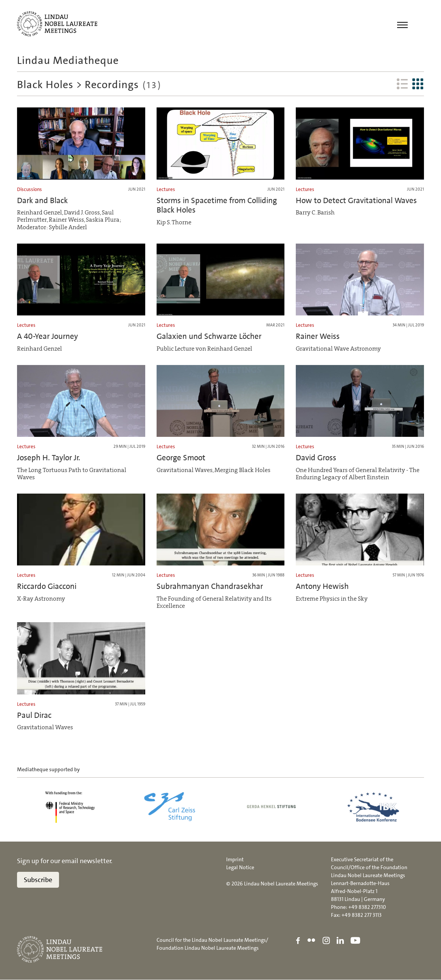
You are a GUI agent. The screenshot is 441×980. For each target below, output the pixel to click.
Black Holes (45, 85)
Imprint (235, 859)
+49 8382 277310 (367, 907)
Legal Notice (240, 867)
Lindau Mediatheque (68, 61)
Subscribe (38, 880)
